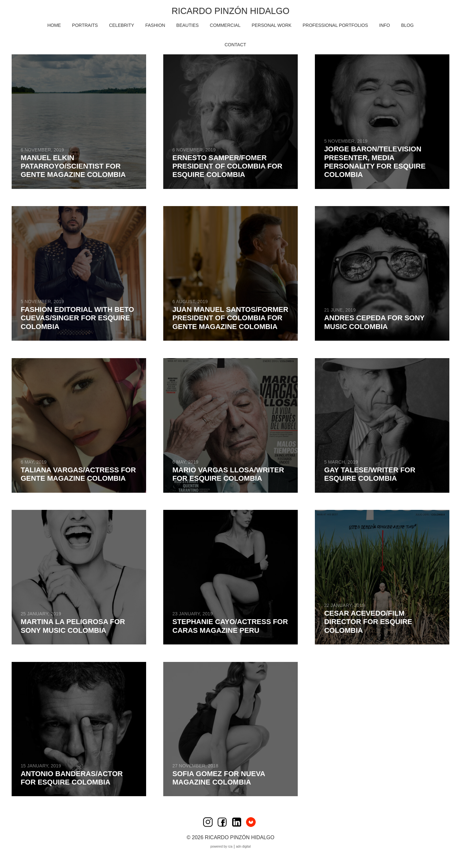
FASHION (155, 25)
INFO (385, 25)
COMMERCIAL (225, 25)
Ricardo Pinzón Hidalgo (230, 11)
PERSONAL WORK (271, 25)
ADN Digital (243, 846)
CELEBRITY (122, 25)
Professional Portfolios (335, 25)
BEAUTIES (187, 25)
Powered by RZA (221, 846)
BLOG (407, 25)
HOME (54, 25)
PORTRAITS (85, 25)
